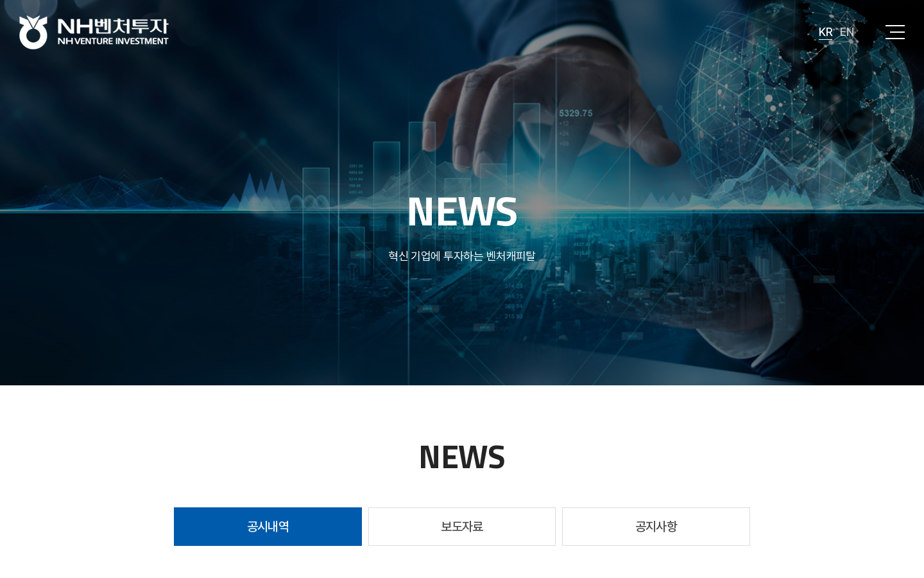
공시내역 (268, 527)
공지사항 (656, 527)
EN (847, 32)
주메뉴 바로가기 (0, 0)
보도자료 (462, 527)
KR (826, 32)
